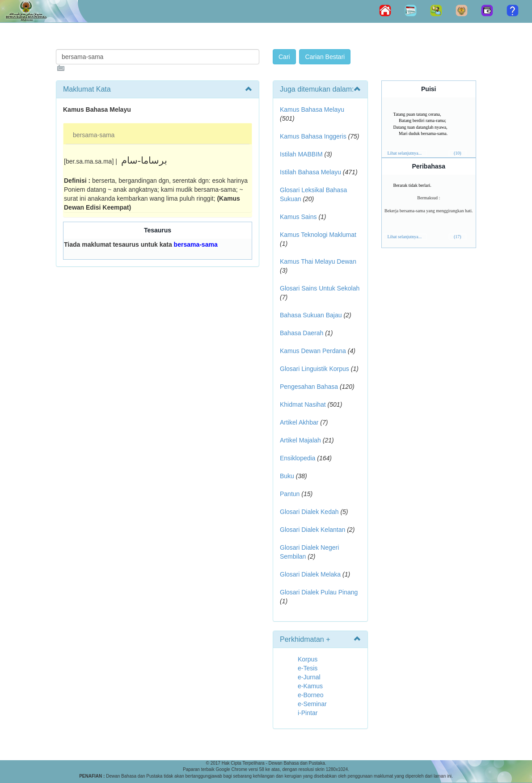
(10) (458, 153)
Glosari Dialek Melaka (310, 574)
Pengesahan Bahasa (309, 387)
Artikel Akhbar (299, 422)
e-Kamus (310, 686)
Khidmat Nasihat (303, 404)
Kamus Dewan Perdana (313, 351)
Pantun (290, 494)
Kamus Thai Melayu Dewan (318, 261)
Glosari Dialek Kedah (309, 512)
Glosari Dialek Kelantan (312, 530)
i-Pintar (308, 713)
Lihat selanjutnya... (405, 153)
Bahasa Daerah (302, 333)
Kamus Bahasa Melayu (312, 109)
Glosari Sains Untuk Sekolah (320, 288)
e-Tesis (308, 668)
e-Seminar (312, 704)
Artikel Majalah (300, 440)
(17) (458, 237)
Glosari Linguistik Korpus (315, 369)
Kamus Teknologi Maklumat (318, 235)
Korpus (308, 659)
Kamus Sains (298, 217)
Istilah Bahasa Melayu (310, 172)
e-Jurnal (309, 677)
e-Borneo (311, 695)
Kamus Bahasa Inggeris (313, 136)
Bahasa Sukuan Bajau (311, 315)
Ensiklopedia (298, 458)
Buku (287, 476)
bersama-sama (94, 135)
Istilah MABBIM (301, 154)
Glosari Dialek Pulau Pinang (319, 592)
